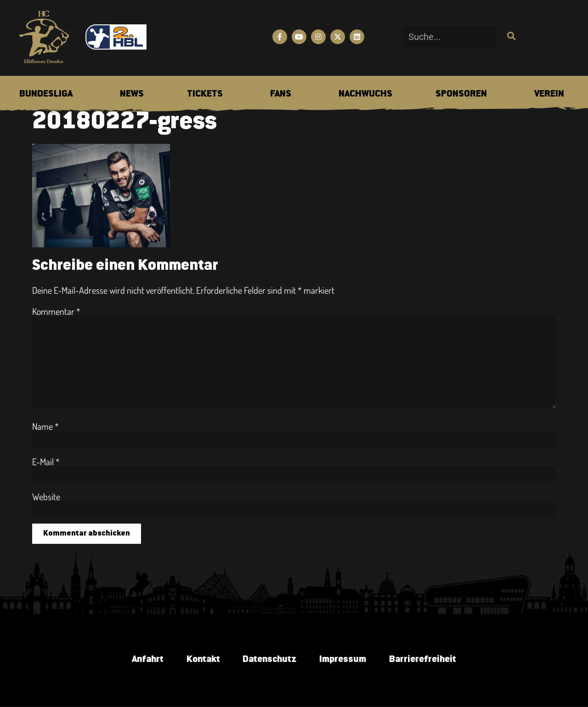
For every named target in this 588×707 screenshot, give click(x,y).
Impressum (343, 659)
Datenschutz (269, 659)
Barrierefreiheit (423, 659)
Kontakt (203, 659)
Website (46, 496)
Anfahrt (147, 659)
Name (45, 426)
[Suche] (510, 37)
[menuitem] (46, 94)
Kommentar (56, 311)
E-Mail (46, 462)
